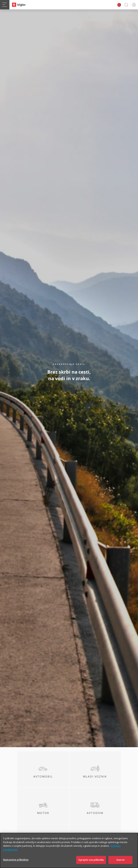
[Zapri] (132, 841)
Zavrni (120, 862)
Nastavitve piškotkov (16, 862)
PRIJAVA (133, 5)
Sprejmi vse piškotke (91, 862)
